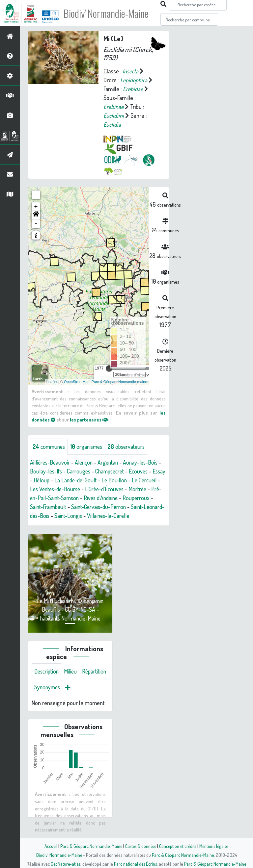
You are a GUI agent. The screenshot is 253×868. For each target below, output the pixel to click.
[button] (36, 215)
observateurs (131, 447)
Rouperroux (44, 507)
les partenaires (90, 420)
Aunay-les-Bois (144, 462)
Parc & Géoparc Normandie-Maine (89, 846)
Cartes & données (140, 846)
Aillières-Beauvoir (51, 462)
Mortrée (39, 498)
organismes (89, 447)
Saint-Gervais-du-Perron (134, 507)
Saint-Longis (105, 516)
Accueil (48, 846)
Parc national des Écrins (135, 864)
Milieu (72, 680)
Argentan (111, 462)
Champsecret (113, 471)
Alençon (85, 462)
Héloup (57, 480)
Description (47, 680)
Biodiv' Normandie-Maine (108, 13)
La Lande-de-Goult (92, 480)
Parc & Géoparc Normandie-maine (119, 382)
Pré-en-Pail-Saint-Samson (84, 498)
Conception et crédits (178, 846)
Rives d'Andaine (138, 498)
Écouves (144, 471)
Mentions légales (216, 846)
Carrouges (80, 471)
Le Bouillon (131, 480)
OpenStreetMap (77, 382)
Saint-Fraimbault (82, 507)
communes (50, 447)
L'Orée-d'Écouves (133, 489)
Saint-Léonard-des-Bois (58, 516)
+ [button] (36, 207)
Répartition (47, 696)
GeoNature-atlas (64, 864)
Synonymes (79, 696)
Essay (37, 480)
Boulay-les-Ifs (47, 471)
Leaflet (52, 382)
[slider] (109, 369)
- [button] (36, 224)
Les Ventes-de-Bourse (81, 489)
